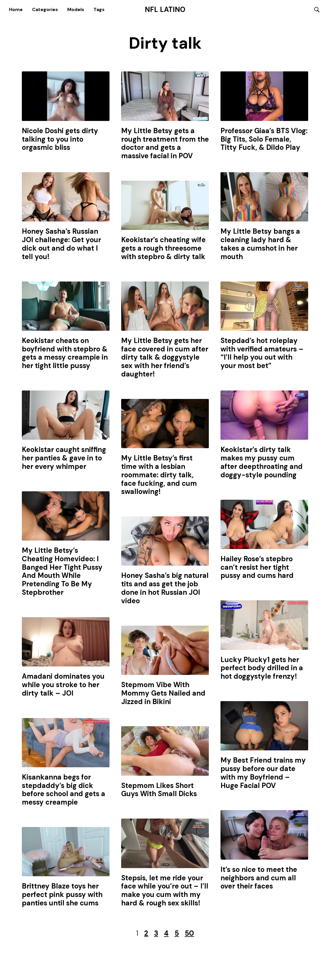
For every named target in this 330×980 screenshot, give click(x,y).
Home (16, 9)
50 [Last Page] (189, 934)
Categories (45, 9)
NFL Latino (165, 10)
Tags (99, 9)
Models (76, 9)
